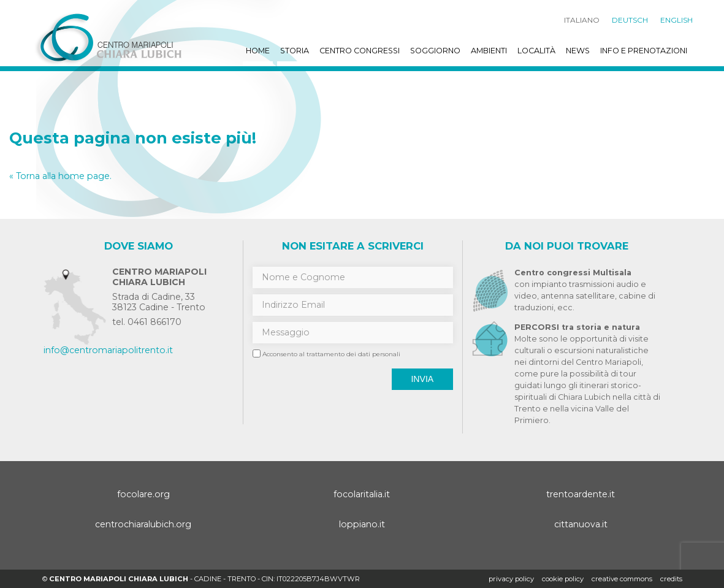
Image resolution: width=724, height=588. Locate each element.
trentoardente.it (581, 494)
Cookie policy (563, 579)
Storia (295, 51)
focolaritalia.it (362, 494)
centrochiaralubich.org (143, 524)
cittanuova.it (581, 524)
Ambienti (489, 51)
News (578, 51)
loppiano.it (362, 524)
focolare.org (143, 494)
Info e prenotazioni (644, 51)
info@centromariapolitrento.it (108, 350)
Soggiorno (435, 51)
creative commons (622, 579)
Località (536, 51)
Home (258, 51)
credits (671, 579)
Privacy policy (511, 579)
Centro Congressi (360, 51)
